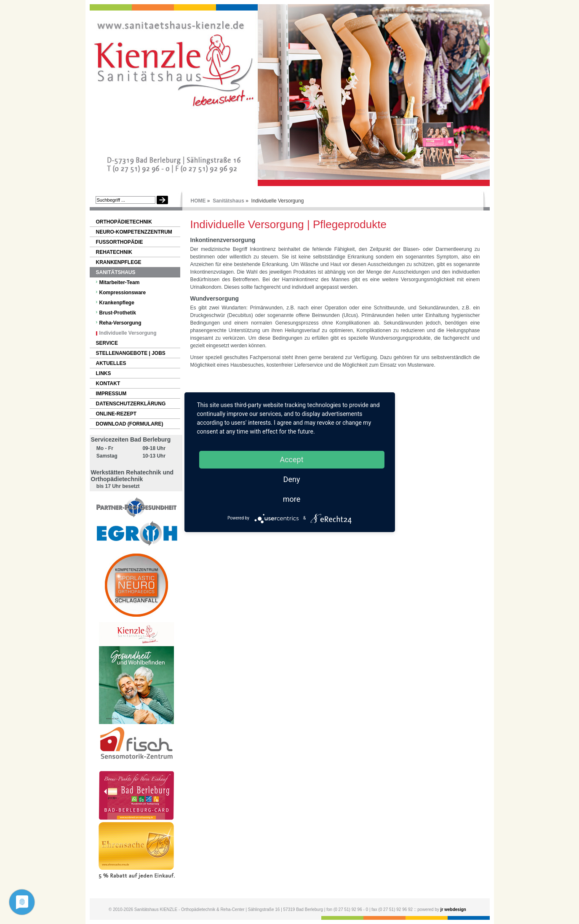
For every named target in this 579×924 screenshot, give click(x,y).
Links (104, 373)
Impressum (111, 394)
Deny (292, 479)
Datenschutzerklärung (131, 404)
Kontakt (108, 383)
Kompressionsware (123, 293)
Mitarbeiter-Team (120, 282)
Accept (291, 459)
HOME (198, 201)
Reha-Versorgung (120, 323)
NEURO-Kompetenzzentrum (134, 232)
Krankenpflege (119, 262)
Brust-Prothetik (118, 313)
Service (107, 343)
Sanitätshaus (228, 201)
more (292, 499)
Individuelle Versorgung (128, 333)
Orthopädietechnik (124, 222)
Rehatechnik (114, 252)
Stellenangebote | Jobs (131, 353)
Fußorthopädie (120, 242)
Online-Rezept (116, 414)
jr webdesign (453, 909)
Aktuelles (111, 363)
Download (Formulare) (130, 424)
